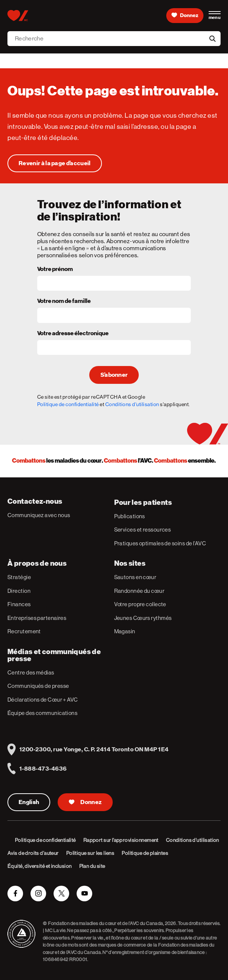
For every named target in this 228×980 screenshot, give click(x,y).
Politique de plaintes (145, 853)
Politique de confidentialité (68, 404)
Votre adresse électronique (73, 334)
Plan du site (92, 866)
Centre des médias (31, 672)
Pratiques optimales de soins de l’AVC (160, 543)
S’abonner (114, 375)
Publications (130, 516)
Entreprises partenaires (37, 618)
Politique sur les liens (90, 853)
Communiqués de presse (38, 686)
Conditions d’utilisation (192, 840)
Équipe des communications (42, 713)
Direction (19, 591)
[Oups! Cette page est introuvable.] (55, 163)
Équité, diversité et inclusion (40, 866)
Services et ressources (143, 530)
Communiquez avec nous (39, 515)
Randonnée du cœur (139, 591)
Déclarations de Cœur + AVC (43, 700)
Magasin (125, 631)
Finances (19, 604)
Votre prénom (55, 269)
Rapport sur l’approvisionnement (121, 840)
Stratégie (19, 577)
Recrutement (24, 631)
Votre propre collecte (140, 604)
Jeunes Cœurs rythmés (143, 618)
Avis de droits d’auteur (33, 853)
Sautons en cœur (135, 577)
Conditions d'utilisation (132, 404)
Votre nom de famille (64, 301)
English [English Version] (29, 802)
